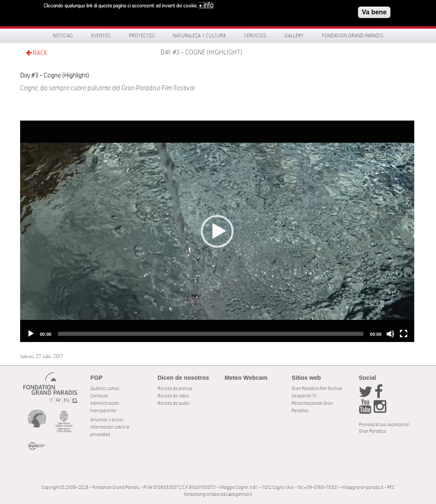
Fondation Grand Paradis (353, 36)
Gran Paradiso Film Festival (317, 389)
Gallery (294, 36)
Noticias (63, 36)
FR (58, 400)
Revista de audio (173, 403)
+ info (206, 5)
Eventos (101, 36)
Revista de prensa (175, 389)
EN (67, 400)
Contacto (99, 396)
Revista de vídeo (173, 396)
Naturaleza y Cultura (199, 36)
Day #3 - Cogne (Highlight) (201, 52)
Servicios (255, 36)
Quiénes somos (105, 389)
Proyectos (142, 36)
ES (75, 400)
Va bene (374, 11)
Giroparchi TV (304, 396)
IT (51, 400)
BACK (37, 53)
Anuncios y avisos (107, 420)
